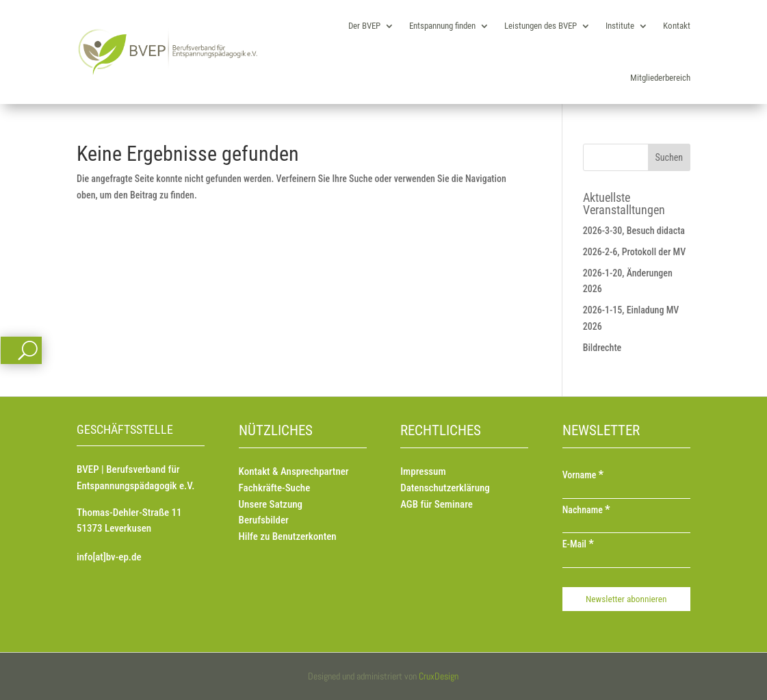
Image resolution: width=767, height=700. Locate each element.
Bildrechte (602, 348)
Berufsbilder (264, 520)
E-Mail (578, 544)
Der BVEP (364, 26)
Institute (620, 26)
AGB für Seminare (437, 504)
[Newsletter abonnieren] (626, 599)
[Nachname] (626, 526)
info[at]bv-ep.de (109, 557)
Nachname (586, 510)
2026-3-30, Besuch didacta (634, 231)
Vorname (583, 475)
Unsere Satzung (271, 504)
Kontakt (677, 26)
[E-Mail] (626, 561)
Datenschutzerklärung (445, 488)
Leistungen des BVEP (541, 26)
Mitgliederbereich (660, 78)
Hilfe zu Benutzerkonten (288, 536)
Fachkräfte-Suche (275, 488)
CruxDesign (439, 676)
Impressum (423, 471)
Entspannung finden (442, 26)
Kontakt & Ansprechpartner (294, 471)
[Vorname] (626, 492)
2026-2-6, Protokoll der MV (635, 252)
